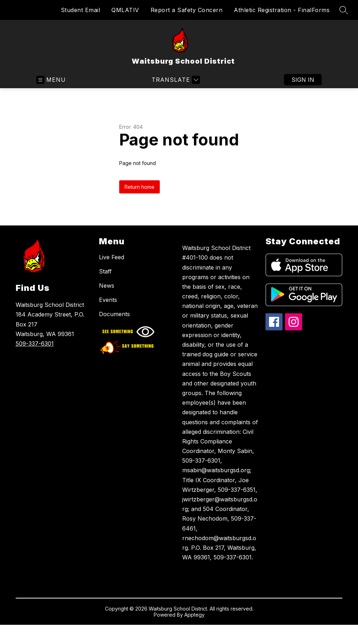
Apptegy (194, 615)
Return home (139, 187)
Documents (114, 314)
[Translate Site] (175, 80)
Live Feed (112, 257)
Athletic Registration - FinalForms (282, 10)
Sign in (303, 80)
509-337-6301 (35, 344)
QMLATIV (125, 10)
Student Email (81, 10)
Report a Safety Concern (187, 10)
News (107, 286)
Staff (105, 271)
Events (108, 300)
